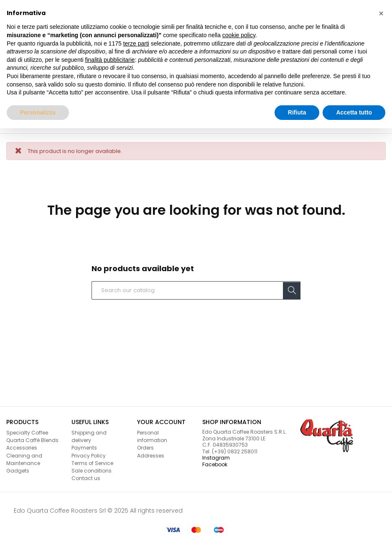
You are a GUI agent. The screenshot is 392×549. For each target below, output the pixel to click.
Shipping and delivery (89, 436)
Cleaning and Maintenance (24, 459)
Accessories (22, 448)
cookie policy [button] (239, 35)
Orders (145, 448)
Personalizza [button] (38, 112)
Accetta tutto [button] (354, 112)
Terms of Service (92, 463)
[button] (381, 13)
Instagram (216, 458)
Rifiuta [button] (297, 112)
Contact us (86, 478)
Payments (84, 448)
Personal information (152, 436)
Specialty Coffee (27, 433)
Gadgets (18, 471)
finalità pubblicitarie (110, 60)
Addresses (151, 456)
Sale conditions (92, 471)
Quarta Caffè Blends (32, 440)
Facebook (215, 464)
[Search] (196, 290)
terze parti (136, 43)
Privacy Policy (89, 456)
